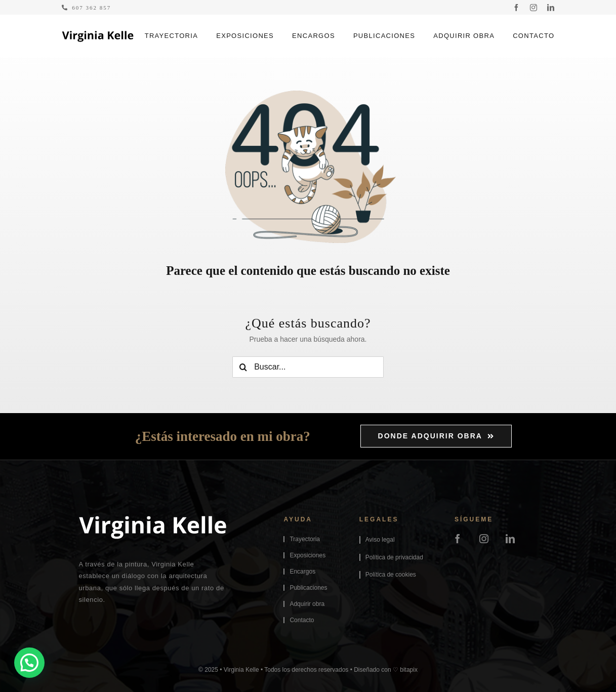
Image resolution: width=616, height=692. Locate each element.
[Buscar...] (308, 367)
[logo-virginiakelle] (98, 34)
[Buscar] (243, 367)
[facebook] (516, 8)
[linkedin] (551, 8)
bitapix (409, 670)
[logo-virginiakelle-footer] (153, 519)
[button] (29, 663)
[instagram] (533, 8)
